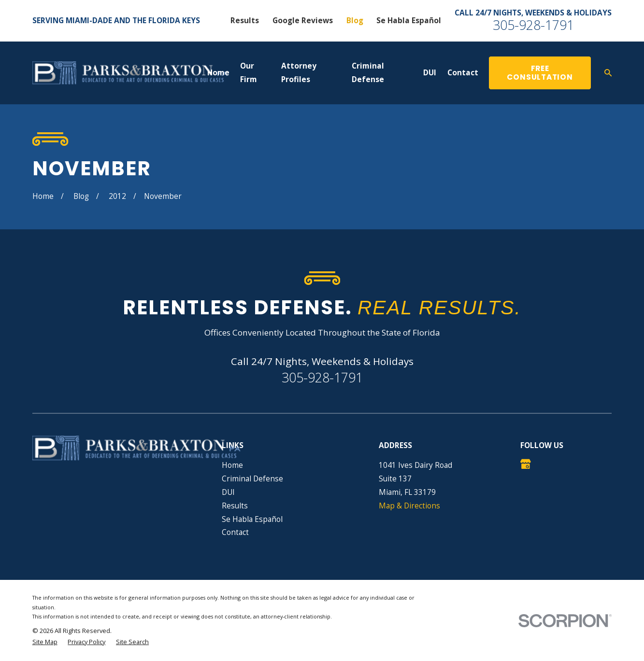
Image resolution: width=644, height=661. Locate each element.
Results (245, 20)
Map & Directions (409, 506)
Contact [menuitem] (463, 72)
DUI (228, 492)
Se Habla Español (409, 20)
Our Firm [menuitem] (249, 72)
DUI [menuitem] (430, 72)
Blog (355, 20)
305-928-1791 (533, 25)
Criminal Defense (252, 478)
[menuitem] (45, 642)
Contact (235, 532)
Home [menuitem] (218, 72)
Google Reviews (303, 20)
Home (232, 465)
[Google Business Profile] (526, 464)
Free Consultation (540, 73)
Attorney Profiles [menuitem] (299, 72)
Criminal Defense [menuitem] (368, 72)
